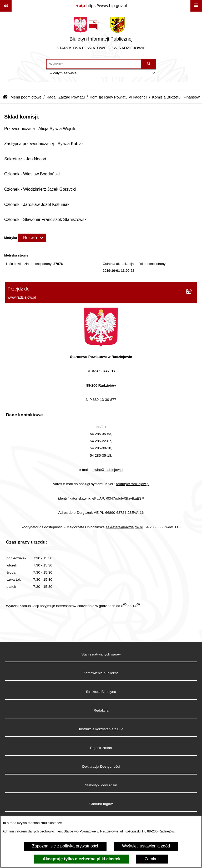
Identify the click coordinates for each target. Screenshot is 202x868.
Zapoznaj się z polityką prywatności (65, 846)
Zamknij (152, 859)
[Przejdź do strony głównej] (101, 35)
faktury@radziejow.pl (133, 484)
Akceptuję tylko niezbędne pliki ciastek (82, 859)
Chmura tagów (101, 804)
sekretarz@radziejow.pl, (125, 527)
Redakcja (101, 710)
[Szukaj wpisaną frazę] (149, 64)
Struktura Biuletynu (101, 692)
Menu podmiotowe (26, 97)
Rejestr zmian (101, 748)
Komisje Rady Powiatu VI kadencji (118, 97)
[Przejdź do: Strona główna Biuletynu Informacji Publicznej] (5, 97)
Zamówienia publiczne (101, 673)
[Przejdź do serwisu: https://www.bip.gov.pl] (101, 6)
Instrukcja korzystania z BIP (101, 729)
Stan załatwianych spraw (101, 654)
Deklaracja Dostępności (101, 766)
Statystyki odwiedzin (101, 785)
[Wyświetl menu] (196, 6)
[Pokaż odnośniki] (6, 6)
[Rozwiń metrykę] (32, 238)
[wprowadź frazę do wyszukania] (94, 64)
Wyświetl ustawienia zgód (146, 846)
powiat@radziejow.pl (107, 470)
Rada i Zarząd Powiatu (66, 97)
